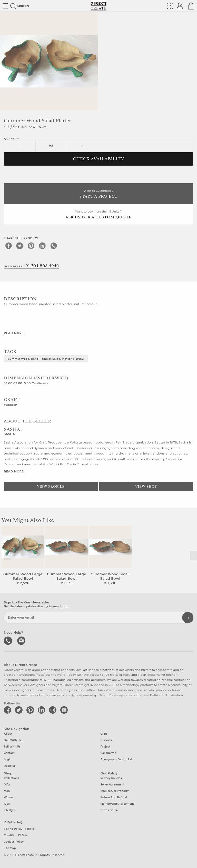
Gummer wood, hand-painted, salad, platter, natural (46, 359)
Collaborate (108, 753)
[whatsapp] (54, 246)
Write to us (22, 640)
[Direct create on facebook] (8, 710)
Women (9, 797)
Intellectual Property (115, 791)
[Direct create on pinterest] (31, 710)
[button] (194, 556)
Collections (11, 778)
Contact (9, 753)
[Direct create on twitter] (20, 710)
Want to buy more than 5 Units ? (98, 215)
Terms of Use (110, 810)
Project (105, 747)
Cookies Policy (14, 842)
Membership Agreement (117, 804)
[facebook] (8, 246)
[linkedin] (42, 246)
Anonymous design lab (117, 759)
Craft (104, 734)
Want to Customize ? (98, 194)
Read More (14, 333)
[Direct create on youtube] (65, 710)
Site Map (10, 848)
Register (10, 766)
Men (7, 791)
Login (8, 759)
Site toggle (5, 6)
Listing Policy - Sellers (19, 829)
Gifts (7, 785)
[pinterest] (31, 246)
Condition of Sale (16, 835)
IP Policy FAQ (13, 822)
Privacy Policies (111, 778)
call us (8, 640)
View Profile (51, 487)
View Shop (146, 487)
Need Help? (31, 266)
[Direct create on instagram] (54, 710)
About (8, 734)
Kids (7, 804)
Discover (106, 740)
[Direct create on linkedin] (42, 710)
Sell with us (12, 747)
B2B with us (12, 740)
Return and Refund (114, 797)
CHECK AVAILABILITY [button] (99, 159)
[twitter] (20, 246)
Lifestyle (10, 810)
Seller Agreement (113, 785)
